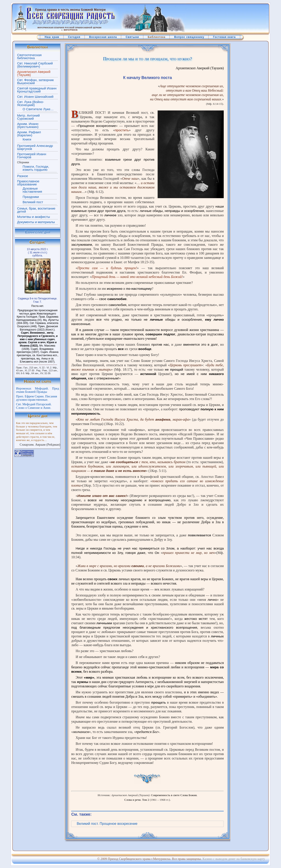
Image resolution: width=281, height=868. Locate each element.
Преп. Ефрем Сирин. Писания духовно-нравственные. (37, 398)
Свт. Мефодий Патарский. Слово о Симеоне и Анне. (34, 406)
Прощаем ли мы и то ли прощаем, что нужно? (147, 59)
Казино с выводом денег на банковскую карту (234, 859)
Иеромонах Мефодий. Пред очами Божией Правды (38, 390)
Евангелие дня (38, 232)
